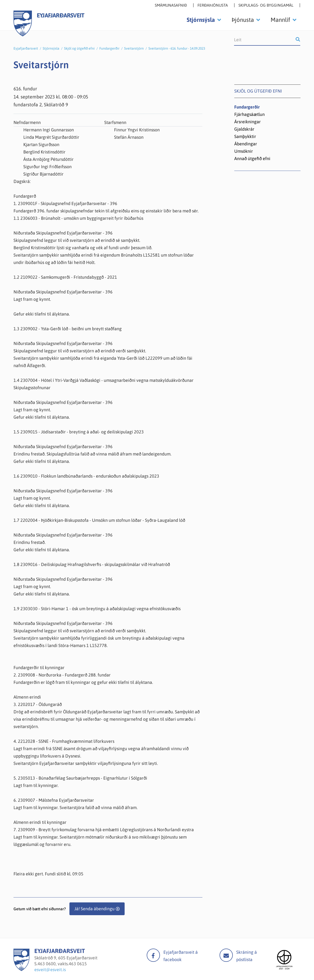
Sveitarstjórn (134, 48)
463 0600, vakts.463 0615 (62, 964)
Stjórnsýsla (51, 48)
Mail (226, 955)
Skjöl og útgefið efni (79, 48)
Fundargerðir (109, 48)
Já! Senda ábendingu (94, 909)
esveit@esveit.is (50, 970)
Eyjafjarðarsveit (26, 48)
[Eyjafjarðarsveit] (21, 970)
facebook (153, 955)
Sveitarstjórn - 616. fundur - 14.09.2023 (177, 48)
